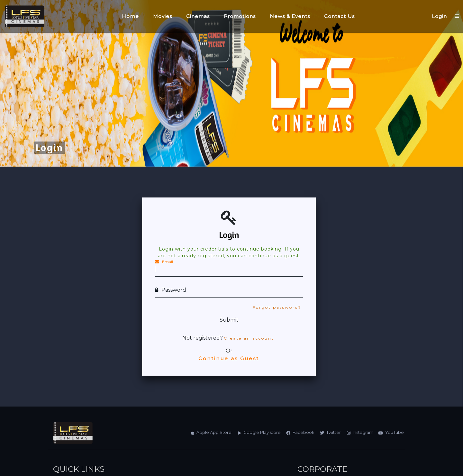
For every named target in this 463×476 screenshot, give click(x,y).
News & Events (290, 16)
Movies (163, 16)
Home (130, 16)
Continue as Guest (229, 358)
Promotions (240, 16)
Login (439, 16)
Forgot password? (277, 307)
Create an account (249, 338)
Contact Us (339, 16)
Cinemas (198, 16)
